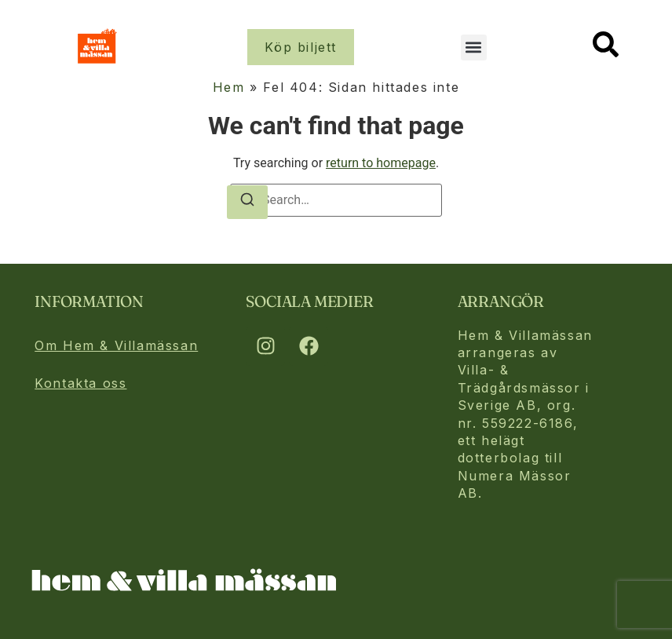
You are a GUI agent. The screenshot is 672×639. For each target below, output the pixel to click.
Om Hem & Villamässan (116, 345)
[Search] (247, 202)
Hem (229, 87)
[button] (474, 47)
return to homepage (381, 163)
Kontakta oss (80, 383)
